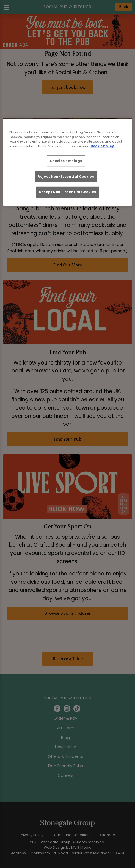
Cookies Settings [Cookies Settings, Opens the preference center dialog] (66, 161)
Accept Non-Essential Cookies (67, 192)
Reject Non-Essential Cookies (66, 176)
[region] (67, 162)
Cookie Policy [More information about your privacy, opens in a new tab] (102, 146)
